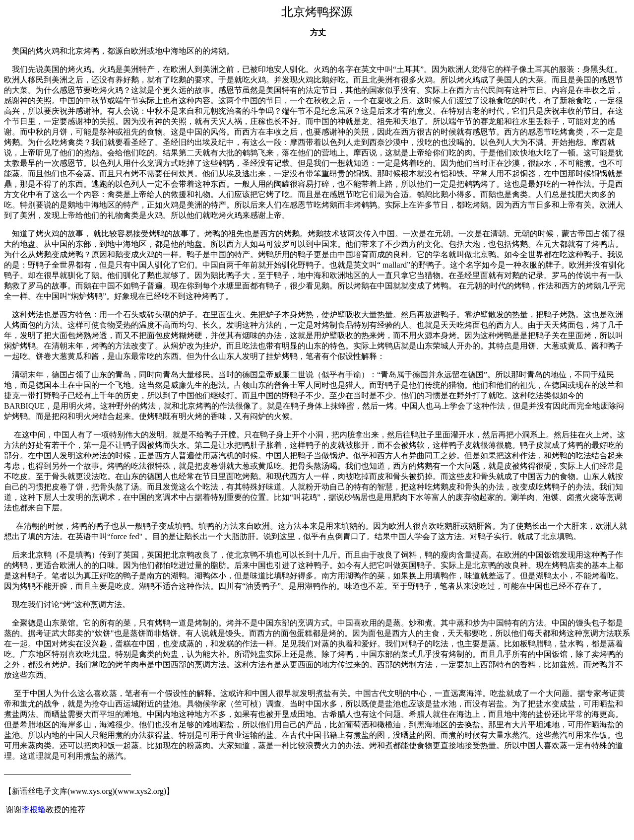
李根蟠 (34, 809)
